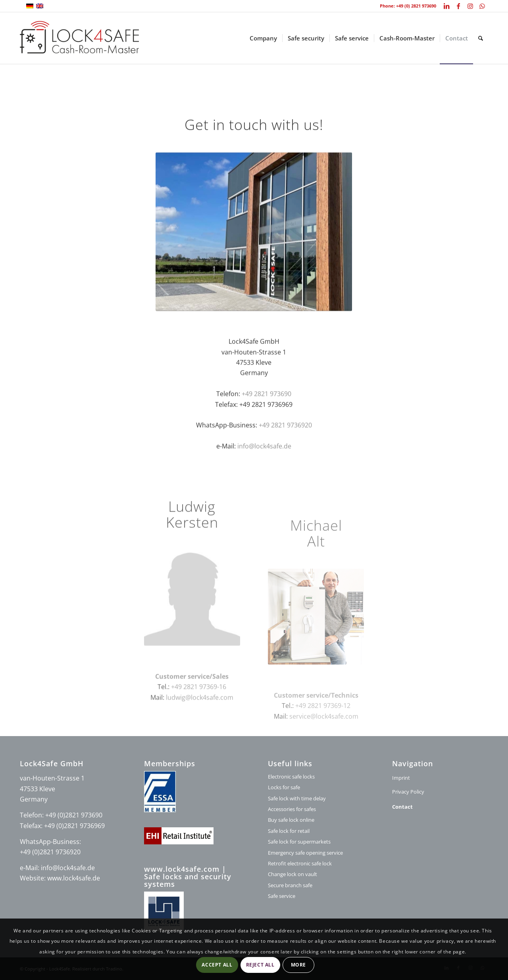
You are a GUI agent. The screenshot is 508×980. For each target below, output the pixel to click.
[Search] (481, 38)
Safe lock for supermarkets (299, 842)
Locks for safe (284, 787)
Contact (402, 807)
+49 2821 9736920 (285, 434)
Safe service (282, 896)
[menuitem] (263, 38)
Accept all (217, 965)
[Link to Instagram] (470, 6)
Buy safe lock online (291, 820)
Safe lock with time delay (297, 798)
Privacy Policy (408, 792)
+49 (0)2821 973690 (74, 815)
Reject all (260, 965)
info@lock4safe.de (264, 455)
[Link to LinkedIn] (446, 6)
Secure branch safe (290, 885)
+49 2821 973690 (267, 403)
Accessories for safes (292, 809)
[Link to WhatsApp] (482, 6)
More (298, 965)
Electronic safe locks (291, 777)
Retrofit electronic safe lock (300, 863)
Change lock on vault (292, 874)
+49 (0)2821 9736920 (50, 852)
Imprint (401, 778)
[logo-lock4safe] (79, 38)
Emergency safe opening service (305, 853)
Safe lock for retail (289, 831)
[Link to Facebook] (458, 6)
